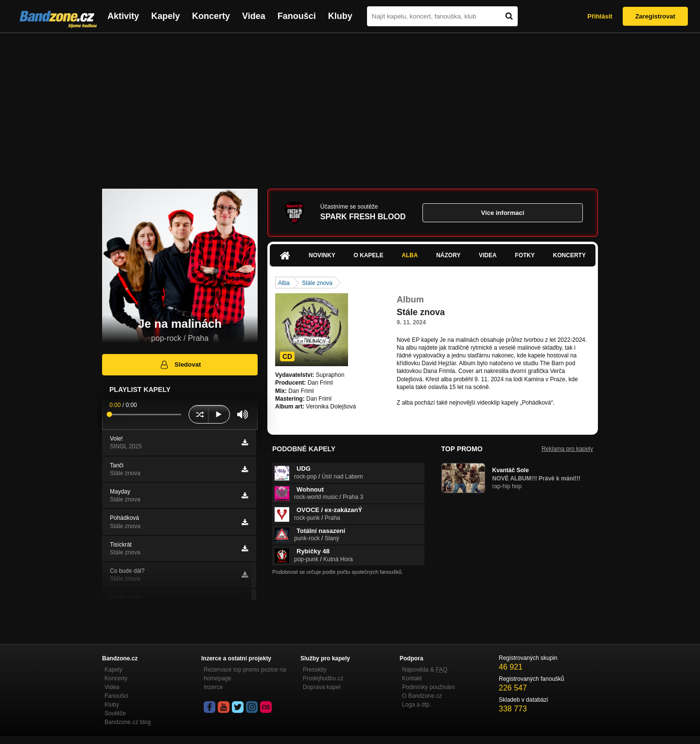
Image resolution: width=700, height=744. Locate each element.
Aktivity (123, 16)
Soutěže (115, 713)
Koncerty (211, 16)
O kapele (368, 255)
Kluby (340, 16)
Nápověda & (425, 670)
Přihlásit (600, 16)
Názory (448, 255)
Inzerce (213, 687)
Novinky (322, 255)
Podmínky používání (429, 687)
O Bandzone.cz (422, 696)
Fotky (525, 255)
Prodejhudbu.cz (323, 678)
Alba (410, 255)
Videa (254, 16)
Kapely (166, 16)
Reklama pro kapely (567, 449)
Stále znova (317, 283)
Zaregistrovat (655, 16)
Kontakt (412, 678)
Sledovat (180, 365)
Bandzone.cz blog (128, 722)
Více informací (502, 213)
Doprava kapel (322, 687)
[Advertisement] (350, 106)
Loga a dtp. (417, 705)
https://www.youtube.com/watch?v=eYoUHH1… (458, 410)
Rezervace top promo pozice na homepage (245, 674)
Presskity (315, 670)
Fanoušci (297, 16)
